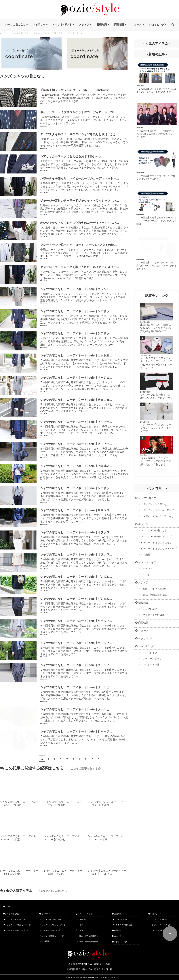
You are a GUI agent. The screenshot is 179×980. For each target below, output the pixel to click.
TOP (7, 907)
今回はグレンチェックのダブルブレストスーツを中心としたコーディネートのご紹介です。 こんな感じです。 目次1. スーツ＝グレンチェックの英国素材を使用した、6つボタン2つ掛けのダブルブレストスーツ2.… (84, 294)
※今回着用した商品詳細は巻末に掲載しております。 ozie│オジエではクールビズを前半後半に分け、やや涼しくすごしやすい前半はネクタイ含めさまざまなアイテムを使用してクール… (84, 516)
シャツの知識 (120, 919)
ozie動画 (145, 555)
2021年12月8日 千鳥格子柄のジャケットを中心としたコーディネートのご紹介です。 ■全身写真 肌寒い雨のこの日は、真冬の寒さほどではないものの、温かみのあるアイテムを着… (84, 95)
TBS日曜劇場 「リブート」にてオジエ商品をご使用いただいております (156, 461)
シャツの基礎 (148, 609)
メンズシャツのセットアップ (157, 510)
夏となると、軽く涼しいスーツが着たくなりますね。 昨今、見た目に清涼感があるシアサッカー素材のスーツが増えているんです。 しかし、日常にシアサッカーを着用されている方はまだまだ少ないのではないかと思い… (84, 162)
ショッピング (144, 646)
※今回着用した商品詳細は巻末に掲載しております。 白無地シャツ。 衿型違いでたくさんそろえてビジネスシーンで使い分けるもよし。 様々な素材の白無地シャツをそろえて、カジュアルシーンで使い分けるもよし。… (84, 471)
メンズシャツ (148, 653)
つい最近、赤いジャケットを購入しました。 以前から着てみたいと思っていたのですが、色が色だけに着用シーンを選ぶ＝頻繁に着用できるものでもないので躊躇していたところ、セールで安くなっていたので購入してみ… (84, 228)
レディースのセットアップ (52, 936)
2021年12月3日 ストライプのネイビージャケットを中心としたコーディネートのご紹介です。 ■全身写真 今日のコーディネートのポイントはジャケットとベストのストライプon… (84, 118)
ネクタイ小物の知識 (152, 615)
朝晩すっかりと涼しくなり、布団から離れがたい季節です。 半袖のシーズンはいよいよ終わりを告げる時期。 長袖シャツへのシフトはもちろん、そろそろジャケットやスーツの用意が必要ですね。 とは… (84, 140)
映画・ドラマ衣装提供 (153, 589)
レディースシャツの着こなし (157, 516)
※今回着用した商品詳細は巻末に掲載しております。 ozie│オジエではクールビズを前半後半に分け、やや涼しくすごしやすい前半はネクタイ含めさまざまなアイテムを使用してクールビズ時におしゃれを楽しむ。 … (84, 494)
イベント (146, 569)
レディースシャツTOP (160, 925)
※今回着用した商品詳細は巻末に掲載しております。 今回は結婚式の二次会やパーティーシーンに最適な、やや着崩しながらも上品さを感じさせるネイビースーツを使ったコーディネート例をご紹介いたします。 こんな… (84, 449)
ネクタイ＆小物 (150, 665)
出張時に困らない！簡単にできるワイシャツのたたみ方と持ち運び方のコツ (156, 328)
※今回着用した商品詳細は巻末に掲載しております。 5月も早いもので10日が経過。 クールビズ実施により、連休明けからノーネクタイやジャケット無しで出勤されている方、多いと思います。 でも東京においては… (84, 715)
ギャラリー (143, 524)
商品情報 (142, 623)
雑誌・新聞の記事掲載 (153, 595)
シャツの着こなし (147, 498)
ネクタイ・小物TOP (159, 930)
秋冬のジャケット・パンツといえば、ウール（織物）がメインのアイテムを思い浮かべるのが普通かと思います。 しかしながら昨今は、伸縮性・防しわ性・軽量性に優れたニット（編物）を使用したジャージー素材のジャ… (84, 206)
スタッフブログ (146, 638)
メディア (142, 582)
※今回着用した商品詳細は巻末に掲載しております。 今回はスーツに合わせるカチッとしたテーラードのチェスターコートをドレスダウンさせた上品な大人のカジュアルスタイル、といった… (84, 405)
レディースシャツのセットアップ (158, 549)
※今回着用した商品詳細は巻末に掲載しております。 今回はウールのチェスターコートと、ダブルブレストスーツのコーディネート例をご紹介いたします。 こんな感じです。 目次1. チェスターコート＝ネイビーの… (84, 427)
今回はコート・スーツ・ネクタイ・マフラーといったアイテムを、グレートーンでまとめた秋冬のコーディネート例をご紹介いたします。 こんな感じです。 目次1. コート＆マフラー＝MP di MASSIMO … (84, 250)
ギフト (145, 575)
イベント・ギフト (147, 562)
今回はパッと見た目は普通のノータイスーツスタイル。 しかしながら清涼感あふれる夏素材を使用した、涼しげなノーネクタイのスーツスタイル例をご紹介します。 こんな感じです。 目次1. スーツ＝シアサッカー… (84, 339)
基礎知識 (142, 603)
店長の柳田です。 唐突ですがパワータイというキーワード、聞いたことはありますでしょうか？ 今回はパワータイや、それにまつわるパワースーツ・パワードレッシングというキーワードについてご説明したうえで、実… (84, 184)
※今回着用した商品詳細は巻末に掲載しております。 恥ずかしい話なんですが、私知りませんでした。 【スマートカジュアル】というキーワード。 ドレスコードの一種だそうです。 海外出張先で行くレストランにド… (84, 361)
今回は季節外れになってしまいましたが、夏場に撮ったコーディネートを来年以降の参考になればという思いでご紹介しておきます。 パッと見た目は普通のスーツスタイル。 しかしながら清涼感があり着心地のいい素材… (84, 317)
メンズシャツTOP (158, 919)
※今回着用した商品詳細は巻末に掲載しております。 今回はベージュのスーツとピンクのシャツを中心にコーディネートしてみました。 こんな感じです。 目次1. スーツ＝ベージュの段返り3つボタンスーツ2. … (84, 383)
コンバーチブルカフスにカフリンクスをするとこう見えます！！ (156, 428)
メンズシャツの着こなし (154, 504)
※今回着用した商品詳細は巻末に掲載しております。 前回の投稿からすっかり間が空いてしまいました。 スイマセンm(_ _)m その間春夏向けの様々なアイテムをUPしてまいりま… (84, 737)
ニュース (142, 630)
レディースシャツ (151, 659)
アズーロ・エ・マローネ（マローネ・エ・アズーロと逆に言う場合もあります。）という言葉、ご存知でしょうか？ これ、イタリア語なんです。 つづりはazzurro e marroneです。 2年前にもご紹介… (84, 272)
